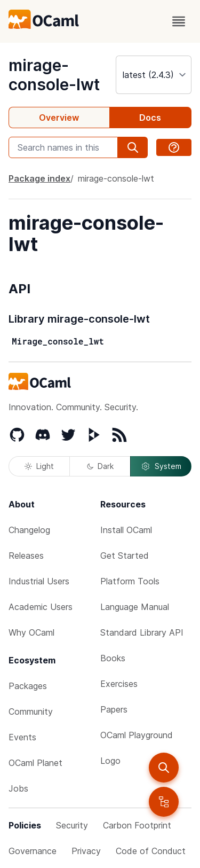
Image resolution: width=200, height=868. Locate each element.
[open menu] (179, 21)
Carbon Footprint (137, 825)
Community (31, 711)
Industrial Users (39, 581)
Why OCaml (31, 632)
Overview (59, 118)
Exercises (119, 684)
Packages (28, 686)
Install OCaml (126, 530)
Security (72, 825)
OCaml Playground (137, 735)
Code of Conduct (151, 851)
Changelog (29, 530)
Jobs (18, 788)
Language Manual (135, 607)
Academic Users (41, 607)
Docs (150, 118)
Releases (26, 556)
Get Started (125, 556)
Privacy (86, 851)
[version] (154, 75)
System (161, 466)
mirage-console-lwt (54, 75)
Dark (100, 466)
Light (39, 466)
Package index (39, 178)
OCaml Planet (35, 763)
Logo (110, 761)
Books (113, 658)
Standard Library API (142, 632)
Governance (33, 851)
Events (22, 737)
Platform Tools (130, 581)
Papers (114, 709)
